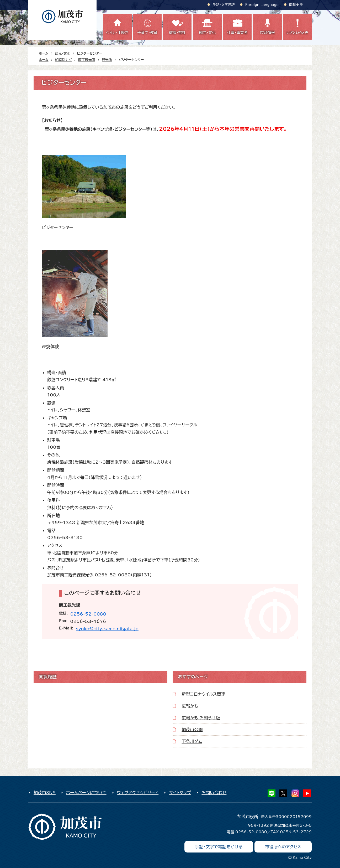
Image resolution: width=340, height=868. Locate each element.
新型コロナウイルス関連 (203, 694)
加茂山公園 (192, 730)
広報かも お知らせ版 (201, 718)
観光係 (107, 60)
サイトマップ (180, 793)
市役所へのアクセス (283, 847)
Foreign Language (262, 5)
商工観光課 (87, 60)
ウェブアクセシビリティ (138, 793)
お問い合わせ (214, 793)
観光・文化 (63, 53)
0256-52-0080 (88, 614)
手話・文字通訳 (224, 5)
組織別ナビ (63, 60)
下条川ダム (192, 741)
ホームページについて (86, 793)
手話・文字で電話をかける (219, 847)
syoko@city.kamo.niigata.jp (107, 629)
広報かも (190, 706)
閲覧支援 (296, 5)
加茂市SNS (45, 793)
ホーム (44, 53)
